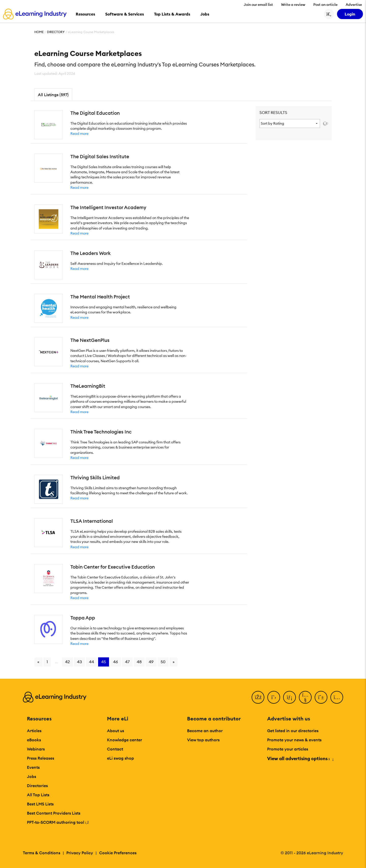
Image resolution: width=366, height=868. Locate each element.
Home (39, 32)
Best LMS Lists (40, 804)
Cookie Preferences (118, 853)
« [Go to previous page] (38, 662)
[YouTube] (305, 697)
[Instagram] (337, 697)
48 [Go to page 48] (139, 662)
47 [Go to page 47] (127, 662)
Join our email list (258, 5)
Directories (37, 786)
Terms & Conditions (42, 853)
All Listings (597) (53, 95)
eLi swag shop (120, 758)
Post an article (325, 5)
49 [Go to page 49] (151, 662)
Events (33, 767)
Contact (115, 749)
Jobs (32, 776)
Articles (34, 731)
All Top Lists (38, 795)
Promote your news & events (294, 740)
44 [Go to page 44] (91, 662)
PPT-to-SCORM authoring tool (58, 822)
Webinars (36, 749)
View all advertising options (300, 758)
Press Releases (41, 758)
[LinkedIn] (289, 697)
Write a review (293, 5)
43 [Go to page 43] (79, 662)
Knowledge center (125, 740)
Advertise (354, 5)
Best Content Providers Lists (54, 813)
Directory (56, 32)
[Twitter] (274, 697)
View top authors (203, 740)
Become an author (205, 731)
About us (116, 731)
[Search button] (329, 14)
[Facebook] (258, 697)
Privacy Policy (80, 853)
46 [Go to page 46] (116, 662)
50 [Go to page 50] (163, 662)
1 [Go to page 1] (47, 662)
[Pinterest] (321, 697)
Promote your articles (288, 749)
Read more (79, 134)
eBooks (34, 740)
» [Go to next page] (174, 662)
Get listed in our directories (293, 731)
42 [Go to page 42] (67, 662)
